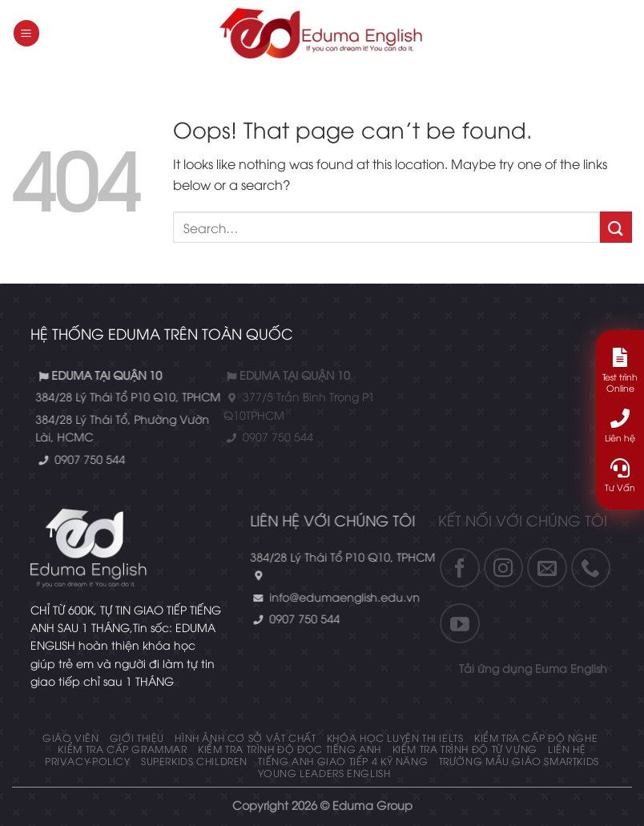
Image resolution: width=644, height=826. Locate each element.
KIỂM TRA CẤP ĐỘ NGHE (536, 737)
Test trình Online (620, 370)
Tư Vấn (620, 475)
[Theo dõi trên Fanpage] (413, 568)
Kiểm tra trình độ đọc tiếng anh (290, 749)
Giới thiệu (137, 737)
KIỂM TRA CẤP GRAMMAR (122, 749)
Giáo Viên (71, 737)
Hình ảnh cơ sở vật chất (245, 737)
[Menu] (26, 33)
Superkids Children (194, 761)
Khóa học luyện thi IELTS (395, 737)
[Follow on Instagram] (457, 568)
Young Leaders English (324, 773)
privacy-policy (88, 761)
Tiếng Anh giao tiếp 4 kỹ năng (343, 761)
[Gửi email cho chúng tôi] (501, 568)
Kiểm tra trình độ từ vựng (465, 749)
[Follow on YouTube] (413, 623)
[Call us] (544, 568)
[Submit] (616, 227)
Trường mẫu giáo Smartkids (519, 761)
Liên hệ (567, 749)
